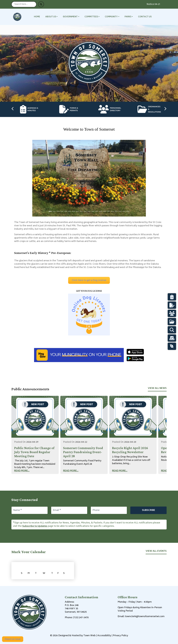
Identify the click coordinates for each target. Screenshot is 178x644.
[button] (53, 17)
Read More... (22, 471)
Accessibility (104, 636)
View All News (157, 388)
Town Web (89, 636)
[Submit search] (41, 4)
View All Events (156, 551)
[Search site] (24, 4)
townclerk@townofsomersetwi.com (145, 617)
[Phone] (109, 510)
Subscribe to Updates (35, 526)
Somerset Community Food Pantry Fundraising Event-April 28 (83, 452)
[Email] (69, 510)
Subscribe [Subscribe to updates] (149, 510)
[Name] (30, 510)
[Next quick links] (165, 109)
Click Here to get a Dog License (89, 280)
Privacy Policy (120, 636)
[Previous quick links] (13, 109)
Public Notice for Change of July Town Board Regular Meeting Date (34, 452)
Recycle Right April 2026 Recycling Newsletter (130, 450)
